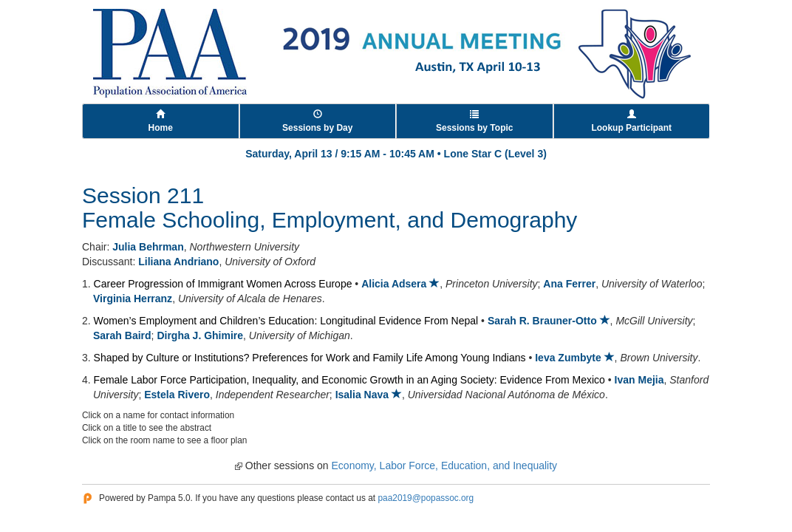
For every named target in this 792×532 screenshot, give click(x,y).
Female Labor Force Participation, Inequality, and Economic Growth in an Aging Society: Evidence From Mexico (349, 380)
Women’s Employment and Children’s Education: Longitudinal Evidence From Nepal (286, 321)
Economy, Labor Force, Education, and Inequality (445, 465)
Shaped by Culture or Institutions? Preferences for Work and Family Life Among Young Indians (310, 358)
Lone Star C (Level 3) (495, 154)
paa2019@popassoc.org (426, 498)
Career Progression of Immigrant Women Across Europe (223, 284)
